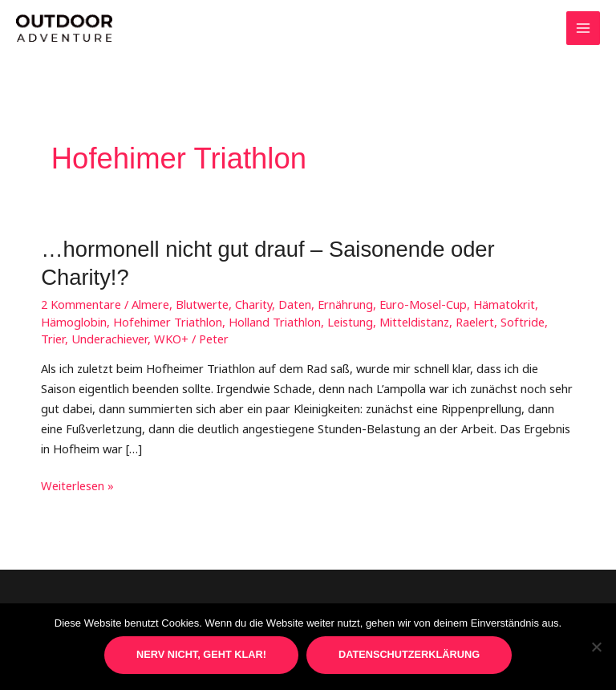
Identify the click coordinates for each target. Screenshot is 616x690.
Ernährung (345, 304)
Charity (253, 304)
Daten (295, 304)
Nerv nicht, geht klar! (201, 654)
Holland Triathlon (275, 322)
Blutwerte (202, 304)
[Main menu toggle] (583, 28)
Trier (53, 339)
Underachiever (109, 339)
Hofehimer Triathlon (168, 322)
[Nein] (596, 647)
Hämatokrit (504, 304)
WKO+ (171, 339)
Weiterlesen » (77, 486)
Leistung (350, 322)
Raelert (475, 322)
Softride (523, 322)
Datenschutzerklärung (409, 654)
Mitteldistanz (414, 322)
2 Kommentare (81, 304)
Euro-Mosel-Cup (423, 304)
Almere (150, 304)
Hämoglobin (74, 322)
